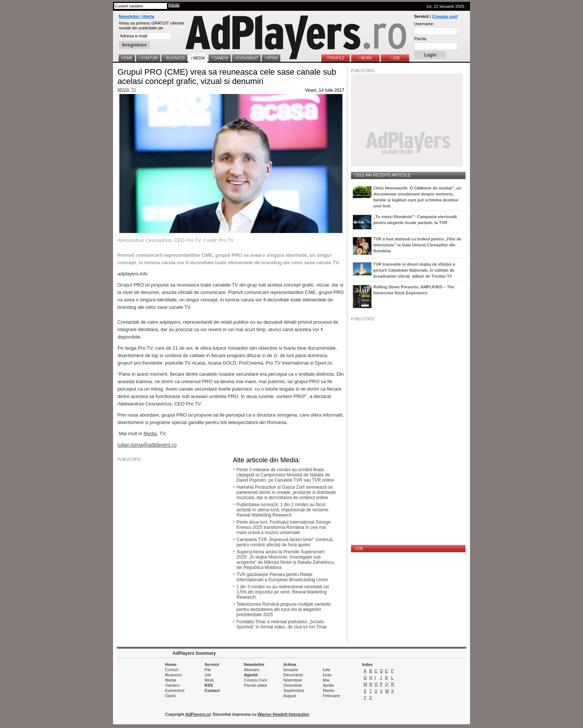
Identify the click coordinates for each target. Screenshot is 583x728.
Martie (328, 690)
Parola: (421, 39)
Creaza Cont (255, 680)
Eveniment (175, 690)
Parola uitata (255, 685)
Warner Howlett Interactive (283, 714)
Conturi (172, 670)
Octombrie (293, 685)
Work (209, 680)
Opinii (170, 696)
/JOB (359, 549)
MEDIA (123, 90)
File (208, 670)
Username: (424, 24)
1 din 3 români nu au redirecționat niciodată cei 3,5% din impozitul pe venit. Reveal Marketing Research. (283, 592)
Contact (212, 690)
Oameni (172, 685)
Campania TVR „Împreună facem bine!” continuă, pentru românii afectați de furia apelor (285, 542)
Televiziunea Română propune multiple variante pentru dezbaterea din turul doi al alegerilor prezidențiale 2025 (284, 609)
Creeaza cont (445, 16)
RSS (209, 685)
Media (150, 433)
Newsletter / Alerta (136, 16)
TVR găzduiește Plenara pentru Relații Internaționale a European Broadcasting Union (282, 577)
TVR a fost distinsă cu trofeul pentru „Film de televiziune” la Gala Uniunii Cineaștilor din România (417, 245)
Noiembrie (293, 680)
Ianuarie (291, 670)
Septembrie (294, 690)
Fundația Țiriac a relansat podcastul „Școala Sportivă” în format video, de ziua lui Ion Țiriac (282, 624)
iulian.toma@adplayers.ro (147, 445)
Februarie (331, 696)
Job (208, 675)
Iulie (326, 670)
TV (134, 90)
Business (173, 675)
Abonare (252, 670)
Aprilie (328, 685)
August (290, 696)
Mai (326, 680)
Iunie (327, 675)
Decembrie (293, 675)
